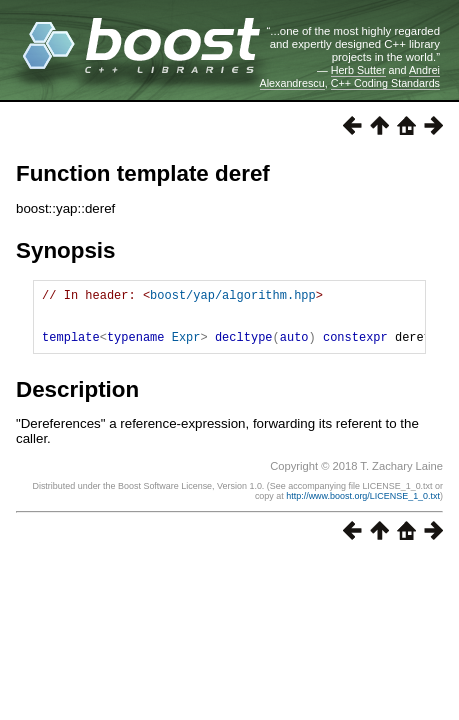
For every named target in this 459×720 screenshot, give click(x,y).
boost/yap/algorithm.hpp (233, 297)
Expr (186, 348)
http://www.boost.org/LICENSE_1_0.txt (363, 508)
